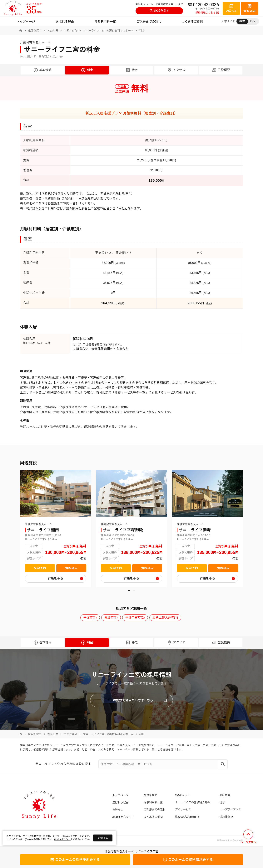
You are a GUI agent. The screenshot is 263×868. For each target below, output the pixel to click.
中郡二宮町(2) (135, 618)
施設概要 (221, 70)
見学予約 (40, 568)
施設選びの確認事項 (187, 817)
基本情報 (42, 70)
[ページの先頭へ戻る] (248, 837)
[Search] (223, 764)
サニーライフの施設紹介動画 (192, 802)
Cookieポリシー (62, 839)
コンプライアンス (230, 809)
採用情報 (227, 817)
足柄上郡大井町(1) (165, 618)
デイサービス (183, 809)
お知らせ (118, 809)
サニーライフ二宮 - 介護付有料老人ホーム (108, 31)
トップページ (26, 22)
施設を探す (159, 11)
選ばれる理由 (65, 22)
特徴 (132, 70)
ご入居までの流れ (149, 22)
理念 (222, 802)
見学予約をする (75, 860)
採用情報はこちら (207, 13)
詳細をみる (56, 578)
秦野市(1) (111, 618)
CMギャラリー (184, 795)
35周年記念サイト (123, 817)
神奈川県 (53, 31)
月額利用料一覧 (105, 22)
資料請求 (71, 568)
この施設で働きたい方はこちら (138, 700)
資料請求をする (188, 860)
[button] (129, 591)
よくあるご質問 (192, 22)
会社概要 (225, 795)
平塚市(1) (90, 618)
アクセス (176, 70)
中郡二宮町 (71, 31)
